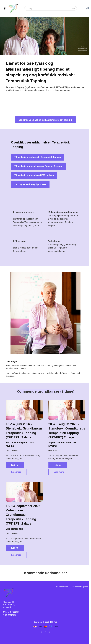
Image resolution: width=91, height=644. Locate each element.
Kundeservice (62, 587)
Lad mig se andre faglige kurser (30, 184)
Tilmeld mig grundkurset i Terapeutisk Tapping (38, 157)
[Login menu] (87, 8)
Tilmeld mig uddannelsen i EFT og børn (34, 175)
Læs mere (16, 472)
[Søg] (50, 8)
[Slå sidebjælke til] (5, 8)
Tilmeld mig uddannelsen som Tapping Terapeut (38, 166)
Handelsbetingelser (79, 587)
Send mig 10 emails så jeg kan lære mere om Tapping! (46, 120)
